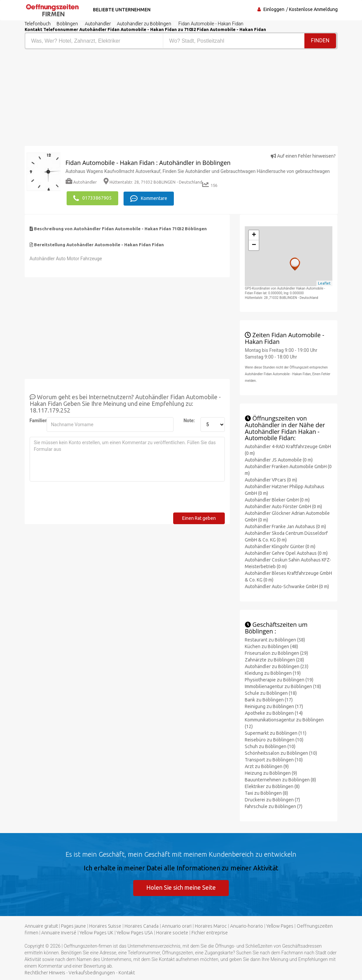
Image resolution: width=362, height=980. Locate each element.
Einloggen (274, 9)
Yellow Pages (280, 926)
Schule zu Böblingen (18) (271, 692)
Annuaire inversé (59, 933)
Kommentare (149, 198)
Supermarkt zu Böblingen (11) (276, 732)
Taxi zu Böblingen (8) (266, 792)
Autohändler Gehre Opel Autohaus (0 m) (286, 553)
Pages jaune (73, 926)
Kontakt (127, 973)
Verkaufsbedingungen (92, 973)
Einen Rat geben (199, 517)
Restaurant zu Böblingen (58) (275, 639)
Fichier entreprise (210, 933)
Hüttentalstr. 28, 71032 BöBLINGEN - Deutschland (153, 182)
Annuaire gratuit (41, 926)
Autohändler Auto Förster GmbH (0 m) (283, 506)
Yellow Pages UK (96, 933)
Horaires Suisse (105, 926)
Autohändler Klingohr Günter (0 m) (280, 546)
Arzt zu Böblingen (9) (267, 766)
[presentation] (80, 499)
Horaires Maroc (211, 926)
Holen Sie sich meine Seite (181, 887)
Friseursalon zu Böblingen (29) (276, 652)
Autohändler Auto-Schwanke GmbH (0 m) (287, 586)
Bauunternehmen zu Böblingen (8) (280, 779)
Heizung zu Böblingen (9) (271, 772)
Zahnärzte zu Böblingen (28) (274, 659)
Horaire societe (172, 933)
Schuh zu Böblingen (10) (270, 746)
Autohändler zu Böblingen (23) (277, 666)
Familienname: (36, 420)
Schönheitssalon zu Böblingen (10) (281, 752)
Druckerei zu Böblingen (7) (272, 799)
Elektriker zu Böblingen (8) (272, 786)
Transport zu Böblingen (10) (274, 759)
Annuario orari (177, 926)
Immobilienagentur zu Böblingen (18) (283, 686)
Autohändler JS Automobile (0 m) (279, 460)
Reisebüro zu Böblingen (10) (274, 739)
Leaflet (324, 283)
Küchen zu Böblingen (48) (271, 646)
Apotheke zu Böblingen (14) (274, 712)
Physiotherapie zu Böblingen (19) (279, 679)
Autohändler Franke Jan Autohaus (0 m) (285, 526)
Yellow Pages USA (135, 933)
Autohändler (81, 182)
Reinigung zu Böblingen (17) (274, 706)
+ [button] (254, 235)
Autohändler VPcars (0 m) (271, 480)
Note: (189, 420)
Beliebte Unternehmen (121, 10)
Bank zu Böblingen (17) (269, 699)
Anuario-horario (247, 926)
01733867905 (92, 198)
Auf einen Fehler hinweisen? (303, 156)
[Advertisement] (100, 99)
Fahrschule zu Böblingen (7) (274, 806)
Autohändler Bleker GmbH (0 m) (277, 499)
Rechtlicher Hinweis (45, 973)
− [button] (254, 245)
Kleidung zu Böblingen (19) (273, 672)
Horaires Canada (142, 926)
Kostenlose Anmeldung (313, 9)
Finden (320, 40)
